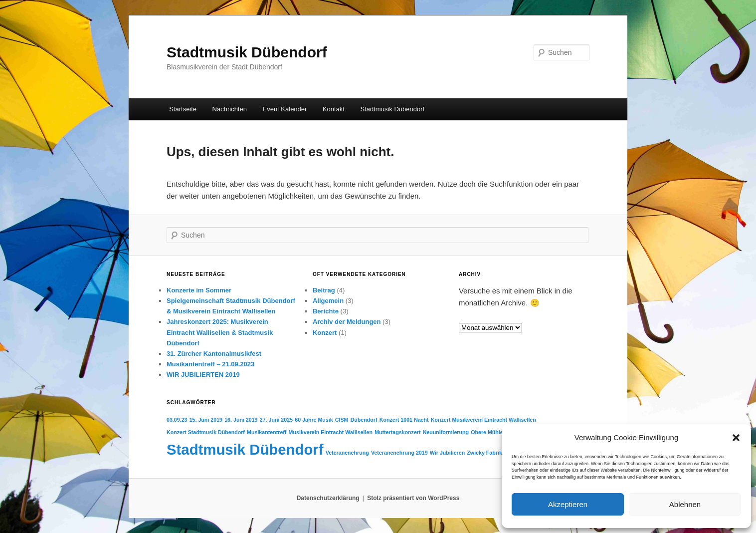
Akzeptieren (568, 504)
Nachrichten (230, 109)
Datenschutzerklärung (328, 498)
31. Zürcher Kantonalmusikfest (214, 354)
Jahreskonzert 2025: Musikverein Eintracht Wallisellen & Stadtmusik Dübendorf (220, 332)
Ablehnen (685, 504)
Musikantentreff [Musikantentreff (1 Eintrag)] (267, 432)
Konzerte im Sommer (199, 290)
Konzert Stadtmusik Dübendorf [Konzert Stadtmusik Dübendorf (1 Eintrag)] (206, 432)
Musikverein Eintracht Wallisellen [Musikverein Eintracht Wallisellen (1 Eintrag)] (331, 432)
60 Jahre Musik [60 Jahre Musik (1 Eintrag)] (314, 420)
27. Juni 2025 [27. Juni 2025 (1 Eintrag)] (276, 420)
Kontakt (334, 109)
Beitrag (324, 290)
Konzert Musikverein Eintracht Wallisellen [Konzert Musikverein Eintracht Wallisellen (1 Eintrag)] (483, 420)
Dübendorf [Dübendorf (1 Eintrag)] (364, 420)
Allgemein (328, 301)
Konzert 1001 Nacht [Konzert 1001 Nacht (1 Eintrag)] (404, 420)
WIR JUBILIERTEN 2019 (203, 375)
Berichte (326, 311)
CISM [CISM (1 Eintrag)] (342, 420)
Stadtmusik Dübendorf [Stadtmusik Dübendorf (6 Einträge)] (245, 449)
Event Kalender (284, 109)
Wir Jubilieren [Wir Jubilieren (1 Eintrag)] (447, 453)
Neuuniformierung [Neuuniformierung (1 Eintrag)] (446, 432)
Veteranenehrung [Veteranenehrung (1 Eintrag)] (347, 453)
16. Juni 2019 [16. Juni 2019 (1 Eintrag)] (241, 420)
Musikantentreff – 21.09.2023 (210, 364)
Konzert (325, 333)
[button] (736, 438)
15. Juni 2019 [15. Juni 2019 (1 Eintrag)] (206, 420)
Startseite (183, 109)
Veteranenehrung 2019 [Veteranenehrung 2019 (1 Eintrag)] (399, 453)
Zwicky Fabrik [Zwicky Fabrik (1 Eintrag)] (484, 453)
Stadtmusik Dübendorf (247, 52)
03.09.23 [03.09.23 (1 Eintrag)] (177, 420)
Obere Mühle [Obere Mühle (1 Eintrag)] (487, 432)
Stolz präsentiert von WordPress (413, 498)
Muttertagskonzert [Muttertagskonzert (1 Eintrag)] (397, 432)
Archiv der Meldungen (347, 322)
